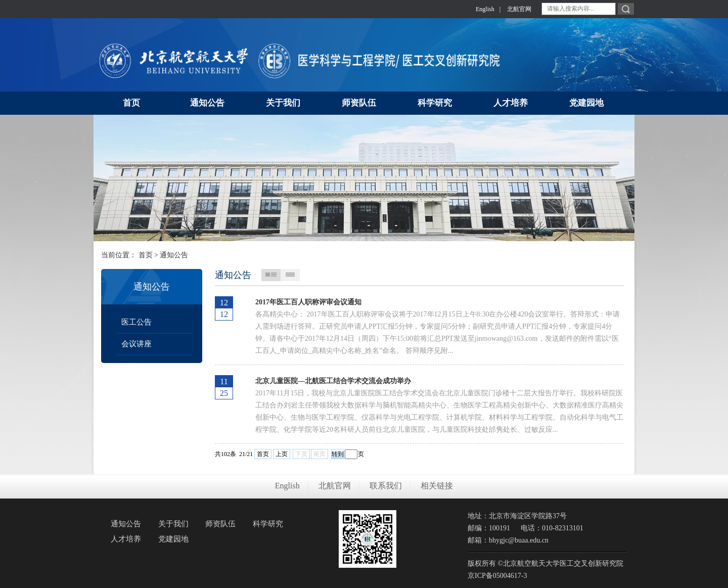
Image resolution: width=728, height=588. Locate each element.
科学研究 (268, 524)
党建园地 (173, 539)
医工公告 (136, 322)
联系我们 (386, 486)
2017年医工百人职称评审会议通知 (308, 302)
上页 (282, 454)
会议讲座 (136, 344)
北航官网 (519, 9)
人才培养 (126, 539)
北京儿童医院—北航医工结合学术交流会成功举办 (333, 381)
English (485, 9)
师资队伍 (220, 524)
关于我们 (173, 524)
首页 (146, 255)
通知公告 (174, 255)
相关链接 (437, 486)
